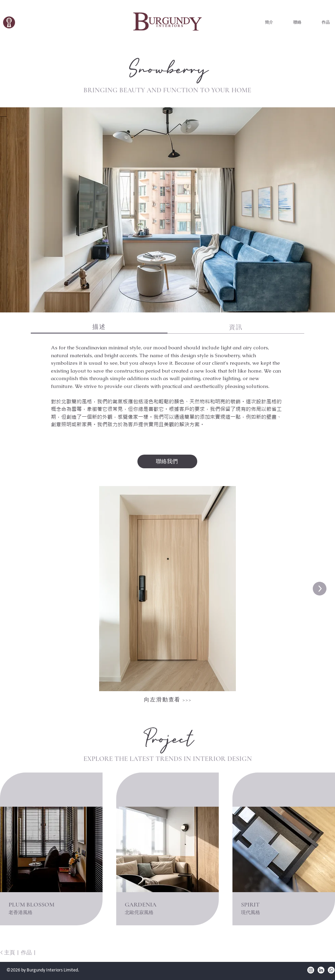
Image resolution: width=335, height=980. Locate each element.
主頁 (10, 952)
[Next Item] (320, 589)
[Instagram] (311, 970)
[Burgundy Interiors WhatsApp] (331, 970)
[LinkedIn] (321, 970)
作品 (26, 952)
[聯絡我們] (167, 461)
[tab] (99, 327)
